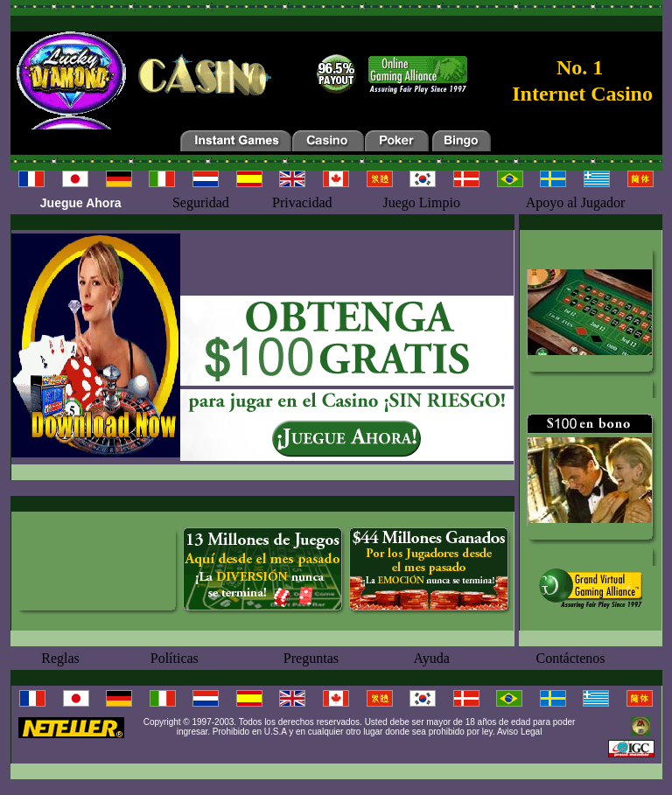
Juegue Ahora (81, 203)
